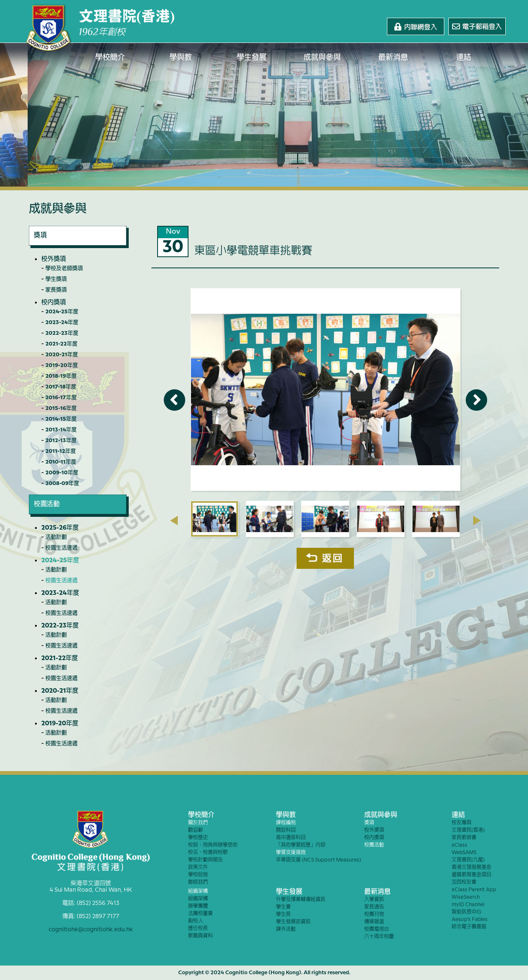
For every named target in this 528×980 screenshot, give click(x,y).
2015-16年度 (61, 408)
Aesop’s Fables (470, 920)
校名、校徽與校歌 (208, 853)
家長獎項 (56, 290)
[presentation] (174, 521)
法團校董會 (200, 914)
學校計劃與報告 (205, 860)
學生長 (283, 915)
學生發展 (252, 58)
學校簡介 (110, 58)
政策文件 (198, 868)
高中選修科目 (291, 838)
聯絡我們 (198, 882)
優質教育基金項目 (471, 875)
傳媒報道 (374, 922)
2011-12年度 (61, 451)
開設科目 (286, 830)
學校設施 (198, 875)
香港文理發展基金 (471, 868)
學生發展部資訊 (293, 922)
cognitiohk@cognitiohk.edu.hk (91, 930)
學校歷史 (198, 838)
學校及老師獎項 (64, 268)
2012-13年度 (61, 440)
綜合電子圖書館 (469, 927)
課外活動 (286, 929)
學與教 (181, 58)
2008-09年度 (62, 483)
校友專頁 (462, 823)
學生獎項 (56, 279)
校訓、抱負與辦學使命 (213, 845)
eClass (460, 845)
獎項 (369, 823)
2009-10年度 (62, 473)
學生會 (283, 907)
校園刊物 (374, 915)
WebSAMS (464, 853)
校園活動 (374, 845)
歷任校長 (198, 929)
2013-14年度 (61, 430)
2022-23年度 (62, 333)
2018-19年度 (61, 376)
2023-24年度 (62, 322)
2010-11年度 (61, 462)
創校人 (196, 921)
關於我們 (198, 823)
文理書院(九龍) (468, 860)
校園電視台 (377, 929)
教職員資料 (200, 936)
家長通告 (374, 907)
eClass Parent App (474, 890)
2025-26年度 (60, 528)
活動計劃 (56, 537)
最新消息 (393, 58)
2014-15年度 (61, 419)
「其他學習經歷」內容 (301, 845)
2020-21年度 (62, 355)
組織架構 (198, 891)
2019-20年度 (62, 365)
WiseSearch (466, 897)
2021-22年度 (61, 344)
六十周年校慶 (379, 937)
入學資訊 (374, 900)
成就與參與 (323, 58)
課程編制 (286, 823)
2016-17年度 (61, 398)
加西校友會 (464, 882)
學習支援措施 (291, 853)
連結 (464, 58)
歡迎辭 (196, 830)
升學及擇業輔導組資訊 (301, 900)
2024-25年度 (62, 312)
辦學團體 (198, 906)
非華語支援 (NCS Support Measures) (318, 860)
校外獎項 (54, 259)
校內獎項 (54, 303)
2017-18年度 (61, 387)
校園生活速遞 (61, 548)
